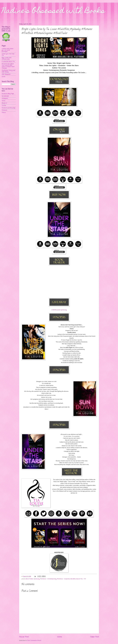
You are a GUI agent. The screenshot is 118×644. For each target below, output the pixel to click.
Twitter (4, 105)
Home (59, 637)
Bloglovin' (4, 103)
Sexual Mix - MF (81, 579)
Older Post (95, 637)
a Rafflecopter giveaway (59, 310)
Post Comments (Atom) (34, 640)
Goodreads (5, 96)
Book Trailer (29, 579)
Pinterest (4, 110)
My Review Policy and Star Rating (8, 71)
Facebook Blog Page (8, 94)
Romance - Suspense (63, 579)
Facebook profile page (9, 108)
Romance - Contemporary (48, 579)
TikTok (3, 101)
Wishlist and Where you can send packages (7, 50)
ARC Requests (6, 74)
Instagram (5, 98)
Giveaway (37, 579)
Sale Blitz (73, 579)
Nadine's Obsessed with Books (53, 11)
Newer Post (24, 637)
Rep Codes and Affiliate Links (6, 58)
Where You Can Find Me (8, 55)
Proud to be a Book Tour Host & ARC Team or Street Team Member (8, 66)
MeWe (4, 113)
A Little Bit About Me (8, 61)
